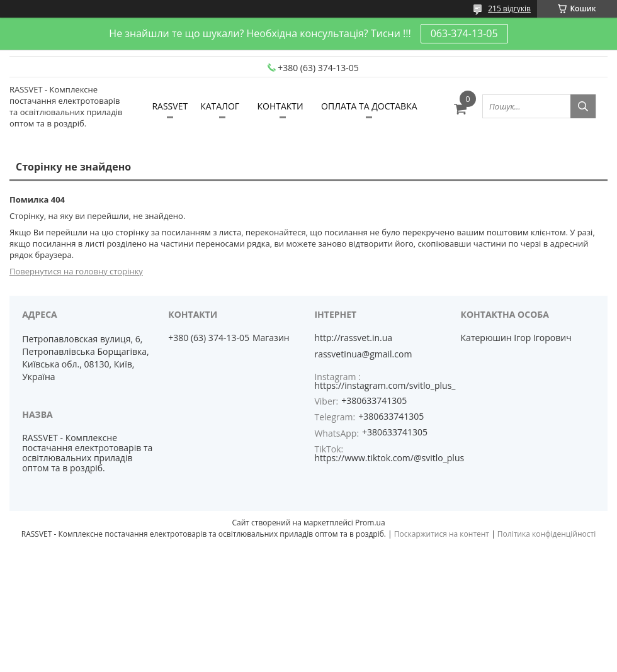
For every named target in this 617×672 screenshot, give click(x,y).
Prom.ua (370, 523)
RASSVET (170, 106)
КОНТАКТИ (280, 106)
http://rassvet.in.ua (353, 338)
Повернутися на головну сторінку (76, 271)
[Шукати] (583, 106)
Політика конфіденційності (546, 534)
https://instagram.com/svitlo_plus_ (385, 385)
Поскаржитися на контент (442, 534)
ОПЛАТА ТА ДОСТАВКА (369, 106)
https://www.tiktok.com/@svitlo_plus (389, 458)
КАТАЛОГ (220, 106)
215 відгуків (509, 8)
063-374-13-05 (464, 33)
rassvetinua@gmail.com (363, 354)
